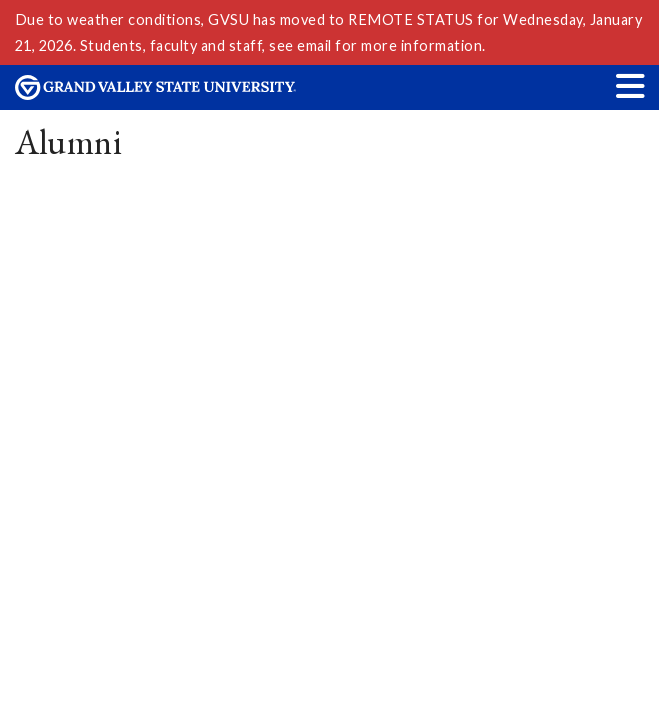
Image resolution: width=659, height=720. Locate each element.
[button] (631, 85)
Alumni (69, 141)
